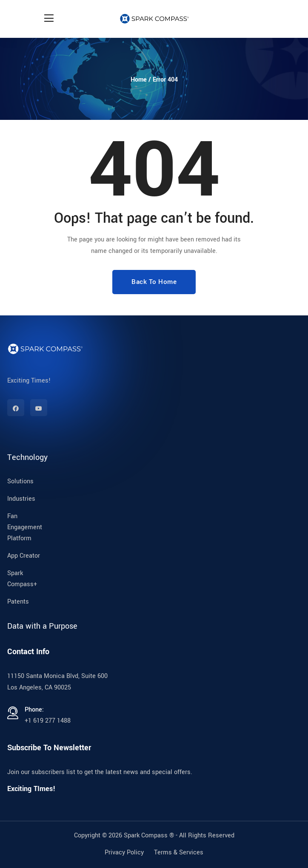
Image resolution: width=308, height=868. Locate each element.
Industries (21, 499)
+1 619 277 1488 (48, 721)
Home (139, 80)
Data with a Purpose (42, 626)
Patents (18, 602)
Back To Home (154, 282)
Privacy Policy (124, 852)
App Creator (24, 556)
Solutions (20, 481)
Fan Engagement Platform (25, 527)
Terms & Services (179, 852)
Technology (27, 457)
